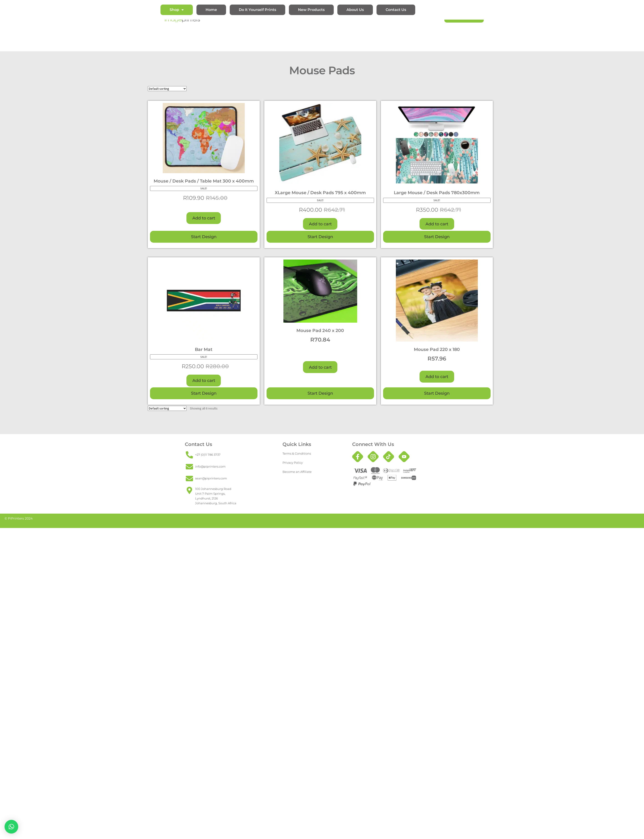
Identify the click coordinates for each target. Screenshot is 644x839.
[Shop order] (167, 89)
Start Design (204, 237)
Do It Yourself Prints (257, 10)
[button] (11, 827)
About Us (355, 10)
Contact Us (396, 10)
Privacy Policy (293, 462)
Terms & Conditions (297, 453)
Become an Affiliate (297, 472)
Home (211, 10)
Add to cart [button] (204, 218)
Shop (177, 10)
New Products (311, 10)
